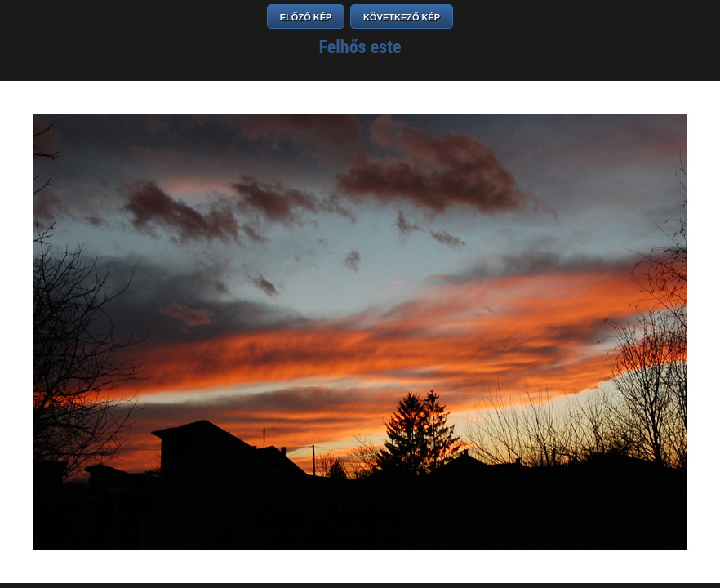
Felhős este (360, 47)
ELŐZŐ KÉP (306, 17)
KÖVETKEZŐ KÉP (402, 17)
